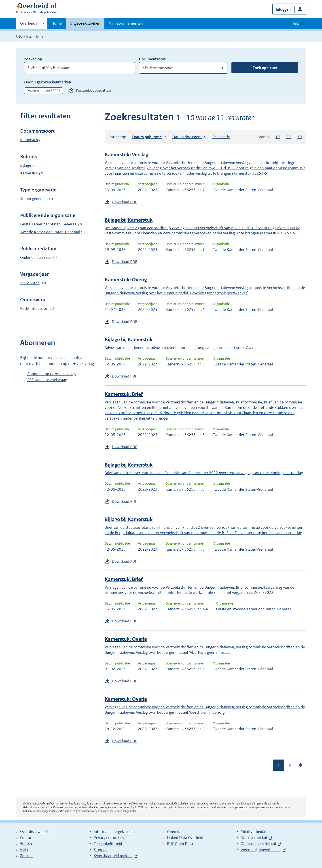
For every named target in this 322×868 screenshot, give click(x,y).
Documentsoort (152, 59)
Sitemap (101, 850)
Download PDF (124, 202)
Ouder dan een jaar (36, 257)
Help (24, 850)
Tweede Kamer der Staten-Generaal (50, 232)
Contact (26, 838)
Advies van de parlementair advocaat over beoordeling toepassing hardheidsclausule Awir (179, 348)
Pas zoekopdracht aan (94, 90)
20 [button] (288, 137)
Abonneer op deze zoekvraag (52, 374)
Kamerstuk (29, 140)
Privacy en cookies (109, 838)
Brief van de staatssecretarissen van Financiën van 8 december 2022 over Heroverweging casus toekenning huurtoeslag (204, 473)
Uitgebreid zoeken (85, 23)
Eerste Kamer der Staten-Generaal (49, 224)
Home (57, 23)
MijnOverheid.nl (254, 832)
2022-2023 (30, 283)
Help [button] (296, 23)
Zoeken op (33, 59)
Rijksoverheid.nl (254, 838)
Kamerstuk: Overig (126, 280)
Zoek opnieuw (265, 68)
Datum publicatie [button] (147, 137)
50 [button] (300, 137)
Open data (176, 832)
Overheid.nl (30, 25)
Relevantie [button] (221, 137)
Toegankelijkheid (108, 844)
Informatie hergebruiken (114, 832)
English (26, 844)
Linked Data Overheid (185, 838)
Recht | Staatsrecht (36, 308)
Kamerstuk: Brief (124, 394)
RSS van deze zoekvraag (47, 380)
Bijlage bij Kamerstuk (129, 220)
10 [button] (278, 137)
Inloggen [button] (283, 9)
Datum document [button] (187, 137)
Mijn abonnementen (126, 23)
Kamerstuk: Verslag (126, 155)
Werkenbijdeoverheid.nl (261, 850)
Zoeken (26, 856)
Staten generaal (33, 199)
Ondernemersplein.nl (258, 844)
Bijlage (26, 165)
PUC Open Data (180, 844)
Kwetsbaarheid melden (113, 856)
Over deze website (35, 832)
